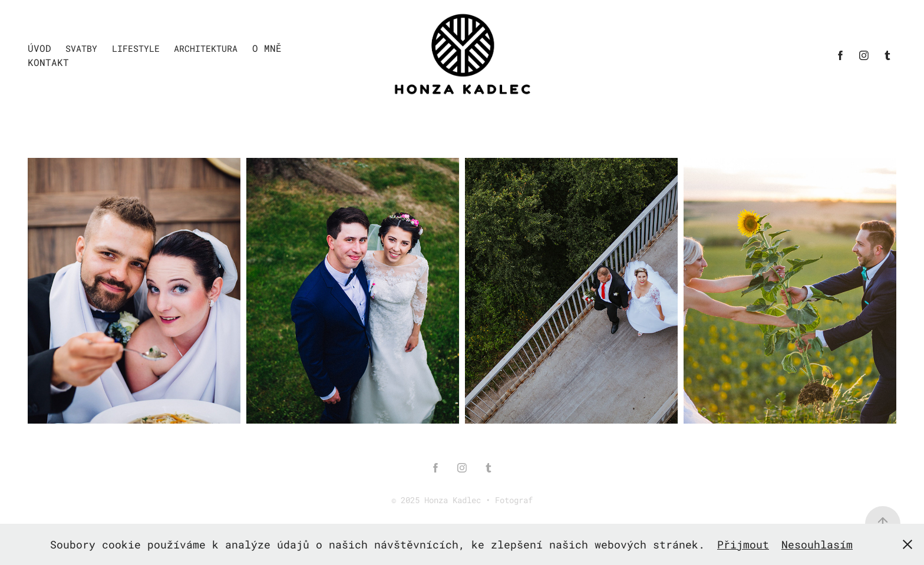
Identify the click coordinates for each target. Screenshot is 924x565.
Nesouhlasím (817, 544)
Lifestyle (136, 48)
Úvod (39, 48)
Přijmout (743, 544)
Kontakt (48, 62)
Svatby (81, 48)
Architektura (206, 48)
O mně (267, 48)
